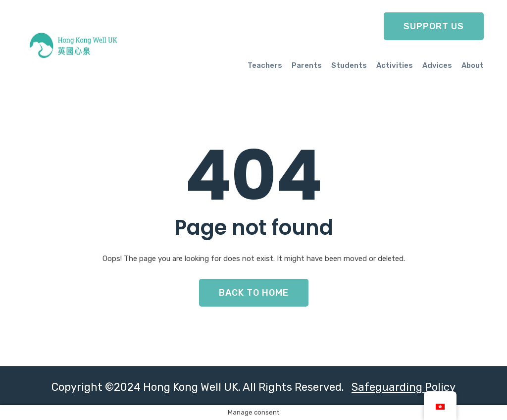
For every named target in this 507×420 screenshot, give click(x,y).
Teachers (265, 65)
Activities (395, 65)
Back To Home (254, 293)
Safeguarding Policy (404, 387)
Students (349, 65)
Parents (307, 65)
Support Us (434, 26)
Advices (437, 65)
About (473, 65)
